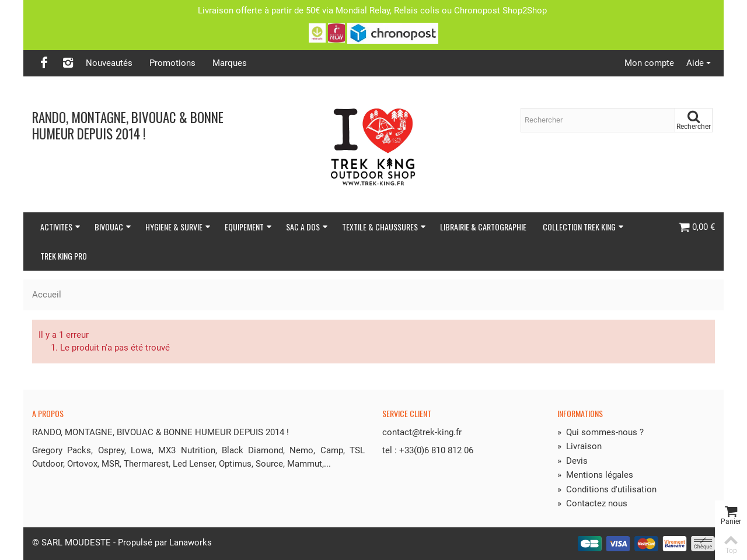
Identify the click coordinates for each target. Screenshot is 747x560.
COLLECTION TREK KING (583, 227)
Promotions (172, 63)
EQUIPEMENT (248, 227)
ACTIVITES (60, 227)
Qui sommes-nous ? (601, 432)
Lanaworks (191, 542)
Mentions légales (595, 475)
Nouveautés (109, 63)
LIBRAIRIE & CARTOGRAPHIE (483, 227)
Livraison (580, 446)
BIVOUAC (113, 227)
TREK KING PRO (64, 256)
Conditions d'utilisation (607, 489)
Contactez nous (592, 503)
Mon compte (649, 63)
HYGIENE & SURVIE (178, 227)
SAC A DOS (307, 227)
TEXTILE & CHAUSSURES (384, 227)
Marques (230, 63)
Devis (573, 461)
